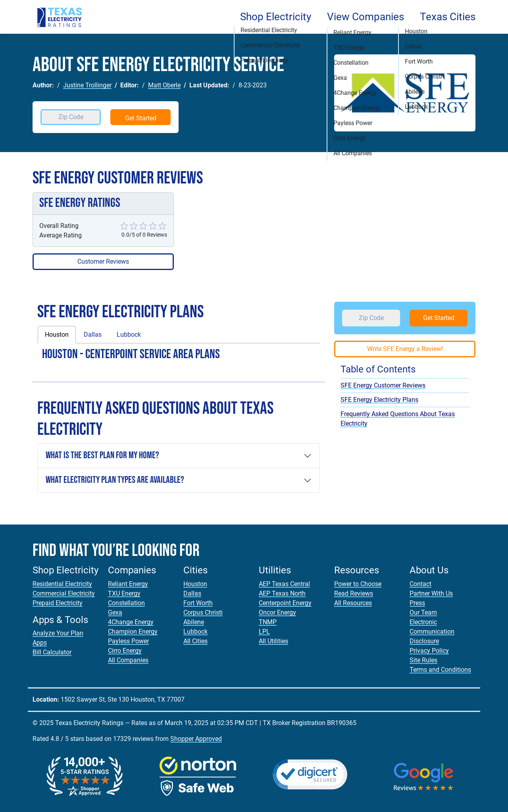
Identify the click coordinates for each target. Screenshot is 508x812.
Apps (40, 643)
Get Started (141, 118)
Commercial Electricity (64, 593)
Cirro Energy (125, 651)
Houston (57, 335)
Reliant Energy (128, 584)
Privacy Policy (429, 651)
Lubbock (129, 335)
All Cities (195, 641)
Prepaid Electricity (58, 603)
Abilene (194, 622)
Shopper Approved (196, 739)
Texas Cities (448, 17)
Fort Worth (198, 603)
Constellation (126, 603)
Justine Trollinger (87, 85)
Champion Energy (133, 632)
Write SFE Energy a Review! (405, 349)
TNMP (268, 622)
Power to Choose (358, 584)
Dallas (93, 335)
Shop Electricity (276, 17)
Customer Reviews (103, 261)
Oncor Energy (277, 612)
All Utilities (273, 641)
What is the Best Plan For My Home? (102, 455)
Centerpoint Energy (285, 603)
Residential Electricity (62, 584)
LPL (264, 632)
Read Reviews (354, 593)
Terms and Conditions (440, 670)
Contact (420, 584)
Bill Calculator (52, 652)
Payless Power (128, 641)
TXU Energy (124, 593)
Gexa (115, 612)
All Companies (128, 660)
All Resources (353, 603)
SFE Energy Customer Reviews (383, 385)
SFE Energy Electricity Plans (379, 400)
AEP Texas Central (284, 584)
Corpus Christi (203, 612)
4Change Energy (131, 622)
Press (417, 603)
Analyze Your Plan (58, 633)
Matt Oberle (164, 85)
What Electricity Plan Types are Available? (115, 480)
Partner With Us (431, 593)
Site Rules (423, 660)
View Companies (366, 17)
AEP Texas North (282, 593)
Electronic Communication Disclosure (432, 632)
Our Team (423, 612)
